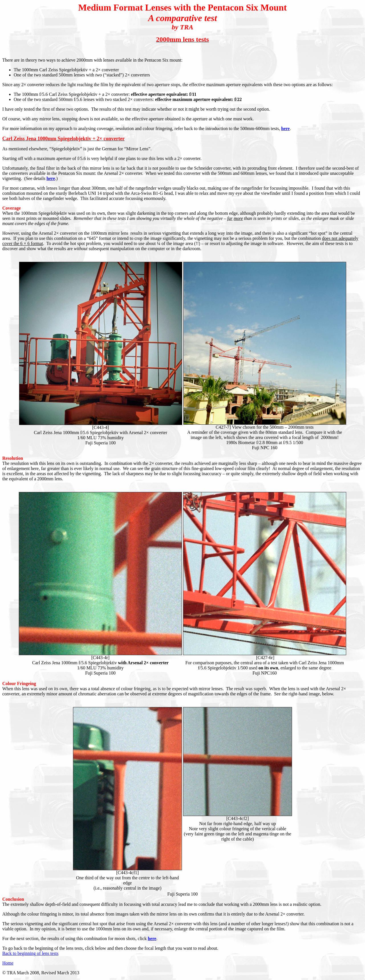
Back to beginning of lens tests (30, 953)
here (285, 128)
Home (8, 963)
